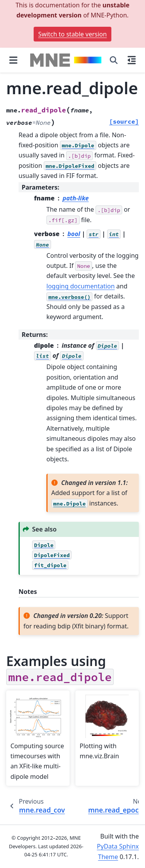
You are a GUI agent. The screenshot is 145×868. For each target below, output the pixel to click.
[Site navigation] (13, 60)
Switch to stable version (72, 34)
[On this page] (132, 60)
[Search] (114, 60)
